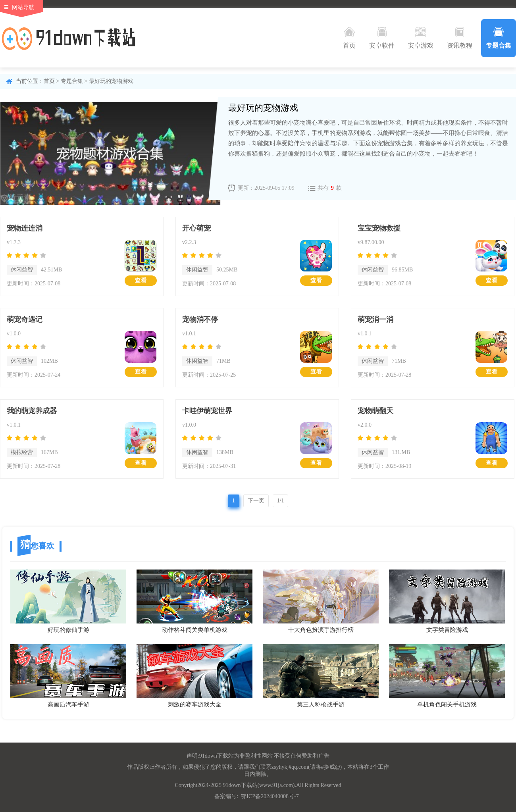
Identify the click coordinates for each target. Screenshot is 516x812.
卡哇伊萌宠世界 (207, 411)
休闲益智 (22, 270)
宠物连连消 (25, 228)
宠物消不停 (200, 319)
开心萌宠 (196, 228)
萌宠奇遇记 (25, 319)
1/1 (281, 501)
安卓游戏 (421, 38)
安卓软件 (382, 38)
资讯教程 (460, 38)
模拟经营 (22, 452)
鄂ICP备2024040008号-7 (270, 796)
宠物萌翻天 (375, 411)
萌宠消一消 (375, 319)
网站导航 (23, 7)
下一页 (256, 501)
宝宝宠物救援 (379, 228)
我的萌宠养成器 (32, 411)
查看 (141, 280)
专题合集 (499, 38)
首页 (349, 38)
